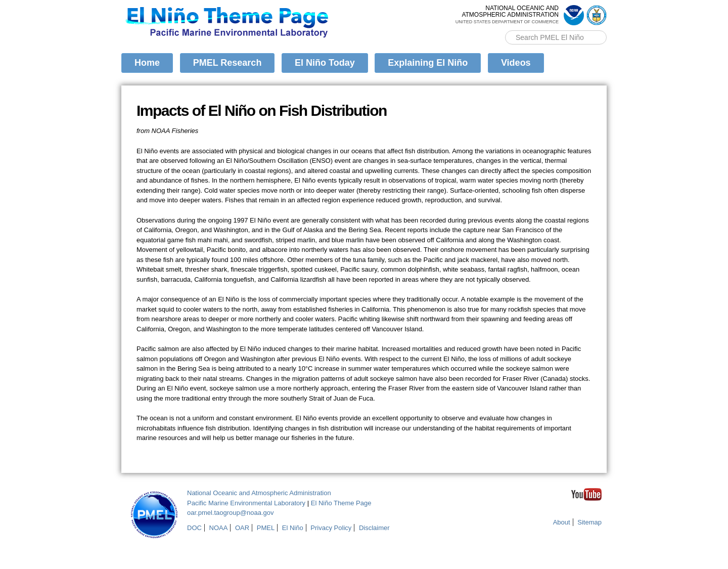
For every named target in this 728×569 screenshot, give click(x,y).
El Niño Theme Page (341, 503)
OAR (242, 528)
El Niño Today (325, 63)
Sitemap (589, 522)
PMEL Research (227, 63)
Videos (516, 63)
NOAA (219, 528)
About (562, 522)
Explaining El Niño (428, 63)
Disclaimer (374, 528)
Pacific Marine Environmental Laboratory (246, 503)
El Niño (293, 528)
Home (147, 63)
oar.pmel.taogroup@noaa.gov (230, 513)
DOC (194, 528)
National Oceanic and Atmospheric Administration (259, 493)
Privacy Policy (331, 528)
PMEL (266, 528)
